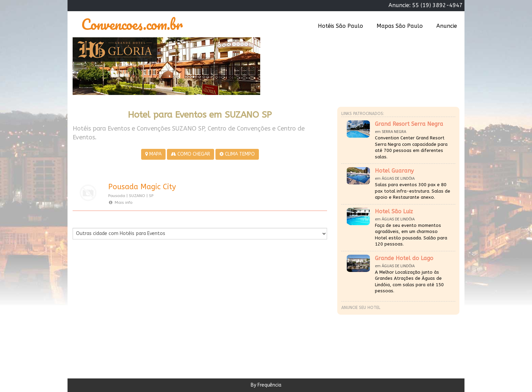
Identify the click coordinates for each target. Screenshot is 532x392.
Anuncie (447, 26)
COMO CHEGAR (191, 154)
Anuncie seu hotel (361, 308)
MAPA (153, 154)
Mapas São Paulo (400, 26)
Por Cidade (84, 221)
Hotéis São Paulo (340, 26)
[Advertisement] (136, 307)
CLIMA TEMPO (237, 154)
